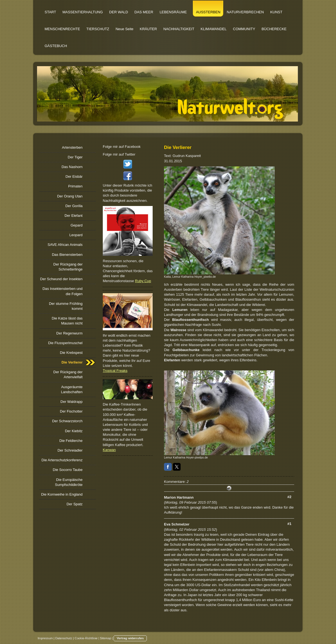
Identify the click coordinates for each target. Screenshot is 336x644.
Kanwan (109, 450)
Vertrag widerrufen (130, 638)
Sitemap (106, 638)
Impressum (45, 638)
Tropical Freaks (115, 371)
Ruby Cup (143, 281)
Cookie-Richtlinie (86, 638)
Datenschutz (64, 638)
